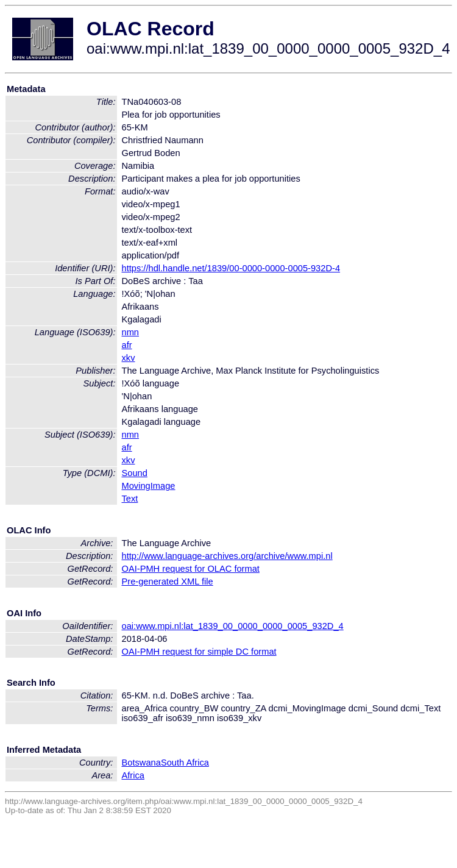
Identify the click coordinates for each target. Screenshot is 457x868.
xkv (129, 358)
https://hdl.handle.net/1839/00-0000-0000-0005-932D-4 (231, 268)
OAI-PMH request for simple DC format (199, 652)
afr (127, 345)
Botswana (141, 763)
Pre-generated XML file (168, 582)
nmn (131, 332)
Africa (133, 775)
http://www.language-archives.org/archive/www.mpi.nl (227, 556)
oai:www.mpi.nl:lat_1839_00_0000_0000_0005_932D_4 (233, 626)
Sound (135, 473)
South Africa (185, 763)
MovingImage (149, 486)
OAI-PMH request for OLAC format (191, 569)
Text (130, 499)
